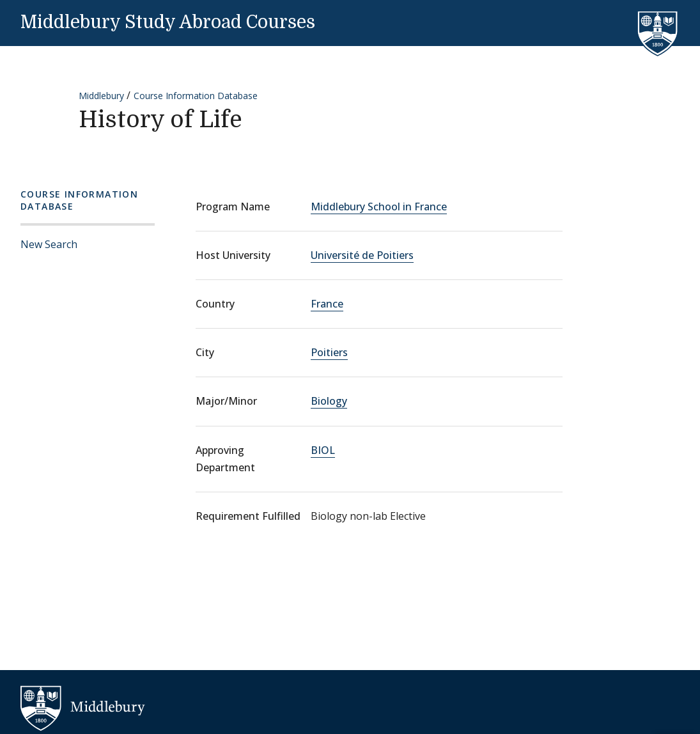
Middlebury (101, 96)
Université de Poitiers (362, 255)
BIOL (323, 450)
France (327, 304)
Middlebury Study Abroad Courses (168, 22)
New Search (49, 244)
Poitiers (329, 352)
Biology (329, 401)
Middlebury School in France (379, 207)
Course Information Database (196, 96)
